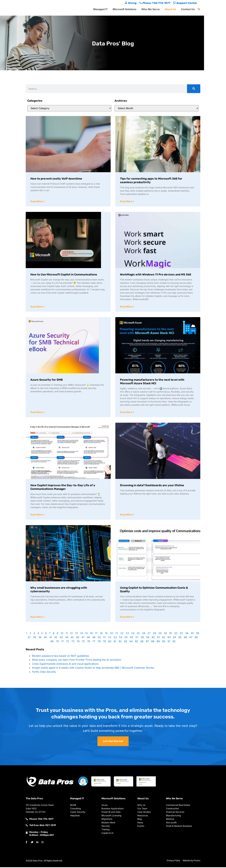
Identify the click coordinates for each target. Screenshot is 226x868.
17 (96, 634)
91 (169, 642)
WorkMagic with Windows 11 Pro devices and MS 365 (156, 275)
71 (63, 642)
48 (88, 638)
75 (83, 642)
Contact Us (188, 9)
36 (198, 634)
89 (158, 642)
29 (160, 634)
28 (154, 634)
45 (72, 638)
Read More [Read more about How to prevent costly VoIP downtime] (37, 202)
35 (192, 634)
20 (111, 634)
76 (89, 642)
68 (196, 638)
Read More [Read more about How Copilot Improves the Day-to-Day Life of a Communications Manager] (37, 515)
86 (142, 642)
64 (175, 638)
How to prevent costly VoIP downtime (56, 179)
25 (138, 634)
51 (105, 638)
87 (147, 642)
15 (86, 634)
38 (34, 638)
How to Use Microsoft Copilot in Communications (64, 275)
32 (176, 634)
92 (174, 642)
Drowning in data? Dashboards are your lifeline (152, 486)
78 (99, 642)
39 (40, 638)
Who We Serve (151, 9)
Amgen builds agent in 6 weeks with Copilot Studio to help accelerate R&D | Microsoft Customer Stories (93, 668)
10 (62, 634)
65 (180, 638)
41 (51, 638)
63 (169, 638)
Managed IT (100, 9)
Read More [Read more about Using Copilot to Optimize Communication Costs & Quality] (126, 618)
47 (83, 638)
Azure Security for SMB (47, 380)
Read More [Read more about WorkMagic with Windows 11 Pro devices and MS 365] (126, 307)
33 (181, 634)
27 (149, 634)
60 (153, 638)
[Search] (194, 89)
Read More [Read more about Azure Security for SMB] (37, 413)
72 (68, 642)
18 (101, 634)
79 (104, 642)
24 (133, 634)
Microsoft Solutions (125, 9)
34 (187, 634)
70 (57, 642)
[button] (199, 9)
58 (142, 638)
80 (110, 642)
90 (164, 642)
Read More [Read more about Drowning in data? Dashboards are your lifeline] (126, 515)
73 (73, 642)
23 (127, 634)
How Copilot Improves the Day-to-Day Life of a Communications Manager (63, 488)
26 (144, 634)
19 (106, 634)
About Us (170, 9)
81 (115, 642)
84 (131, 642)
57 (137, 638)
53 (115, 638)
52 (110, 638)
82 (120, 642)
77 (94, 642)
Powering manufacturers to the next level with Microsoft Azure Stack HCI (152, 382)
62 (164, 638)
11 (67, 634)
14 (81, 634)
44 (67, 638)
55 (126, 638)
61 (158, 638)
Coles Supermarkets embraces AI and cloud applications (65, 665)
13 (76, 634)
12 (71, 634)
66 (185, 638)
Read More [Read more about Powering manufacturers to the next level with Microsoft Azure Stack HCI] (126, 413)
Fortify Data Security (44, 673)
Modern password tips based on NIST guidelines (60, 657)
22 (122, 634)
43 (61, 638)
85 (137, 642)
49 (94, 638)
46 (78, 638)
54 (121, 638)
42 (56, 638)
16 (91, 634)
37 (29, 638)
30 (165, 634)
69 (52, 642)
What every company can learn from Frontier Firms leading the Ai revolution (77, 660)
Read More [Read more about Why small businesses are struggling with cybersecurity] (37, 618)
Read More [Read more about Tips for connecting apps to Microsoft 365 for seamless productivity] (126, 202)
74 (78, 642)
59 (148, 638)
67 (191, 638)
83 (126, 642)
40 (45, 638)
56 (132, 638)
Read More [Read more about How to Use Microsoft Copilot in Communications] (37, 307)
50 (99, 638)
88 (153, 642)
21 (117, 634)
